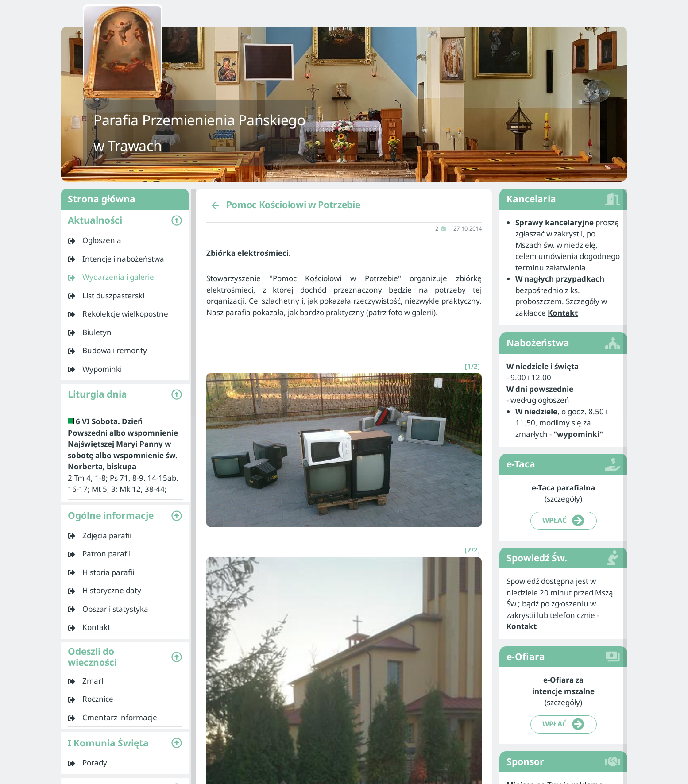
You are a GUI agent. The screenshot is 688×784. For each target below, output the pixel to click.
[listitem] (125, 240)
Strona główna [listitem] (125, 199)
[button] (125, 220)
